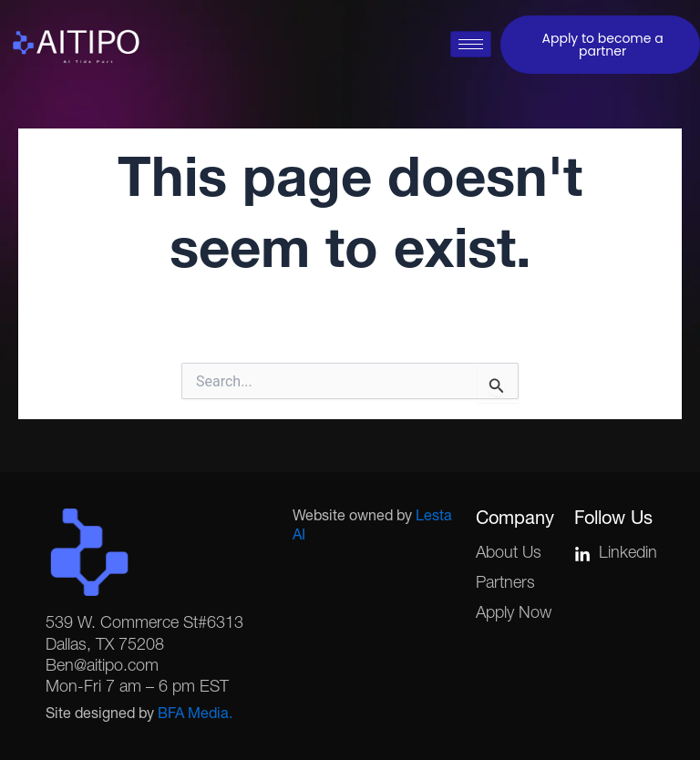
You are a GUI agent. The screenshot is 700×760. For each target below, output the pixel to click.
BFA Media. (195, 715)
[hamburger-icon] (471, 44)
